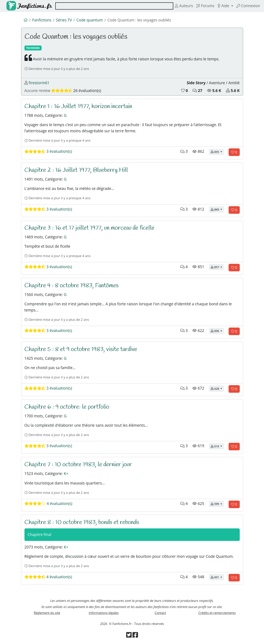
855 (217, 152)
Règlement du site (47, 613)
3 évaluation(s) (48, 151)
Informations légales (104, 613)
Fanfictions (42, 20)
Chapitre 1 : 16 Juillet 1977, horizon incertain (78, 106)
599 (217, 504)
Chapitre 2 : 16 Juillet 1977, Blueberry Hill (76, 170)
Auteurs (184, 6)
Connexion (248, 6)
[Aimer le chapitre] (234, 152)
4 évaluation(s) (48, 504)
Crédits (217, 613)
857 (217, 267)
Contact (160, 613)
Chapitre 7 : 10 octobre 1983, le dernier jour (78, 465)
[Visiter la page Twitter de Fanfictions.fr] (129, 636)
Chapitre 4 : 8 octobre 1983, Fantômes (72, 286)
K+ (66, 474)
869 (217, 209)
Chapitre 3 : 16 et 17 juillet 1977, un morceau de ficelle (89, 228)
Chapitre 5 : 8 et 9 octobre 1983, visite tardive (81, 349)
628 (217, 388)
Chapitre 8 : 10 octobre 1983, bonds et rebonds (82, 522)
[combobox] (114, 6)
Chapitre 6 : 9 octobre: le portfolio (67, 407)
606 (217, 331)
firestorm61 (39, 83)
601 (217, 577)
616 (217, 446)
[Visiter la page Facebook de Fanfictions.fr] (135, 636)
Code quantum (90, 20)
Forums (205, 6)
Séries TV (64, 20)
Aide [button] (224, 6)
